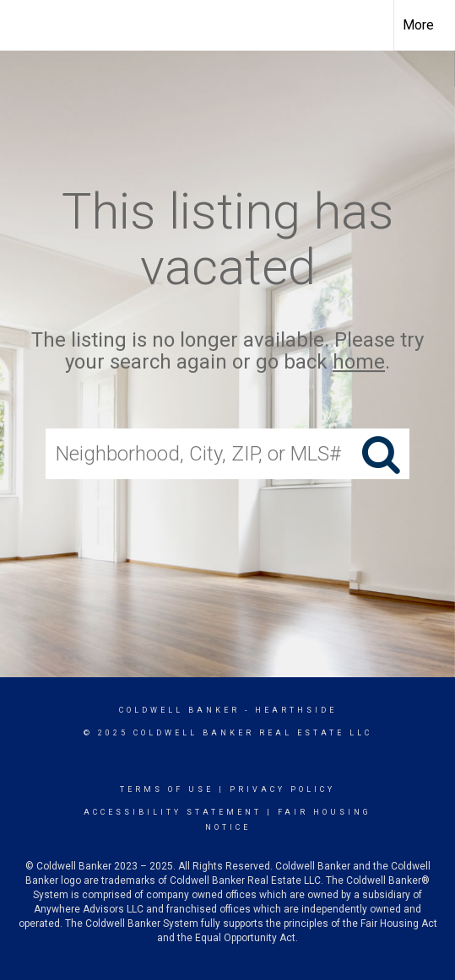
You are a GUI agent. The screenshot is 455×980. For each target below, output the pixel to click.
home (359, 363)
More (418, 25)
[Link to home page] (28, 25)
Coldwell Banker (179, 710)
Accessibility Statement (173, 812)
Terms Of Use (167, 789)
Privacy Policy (282, 789)
